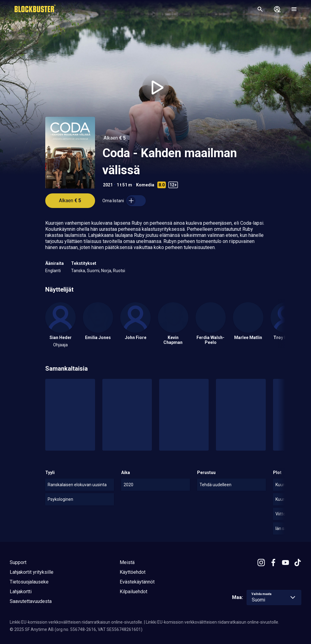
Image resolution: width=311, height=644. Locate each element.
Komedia (145, 185)
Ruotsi (119, 271)
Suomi (93, 271)
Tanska (78, 271)
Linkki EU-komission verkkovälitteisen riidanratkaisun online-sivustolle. (76, 622)
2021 (108, 185)
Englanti (53, 271)
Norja (106, 271)
